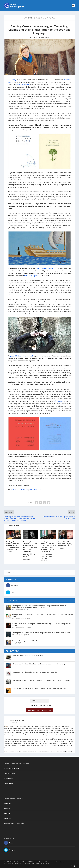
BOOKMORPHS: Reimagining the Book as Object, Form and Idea (35, 672)
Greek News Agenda (17, 720)
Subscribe (7, 818)
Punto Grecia (9, 783)
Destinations (24, 643)
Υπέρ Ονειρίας (58, 401)
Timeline (7, 808)
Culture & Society (25, 619)
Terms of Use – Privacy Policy (14, 823)
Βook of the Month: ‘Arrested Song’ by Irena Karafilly (65, 544)
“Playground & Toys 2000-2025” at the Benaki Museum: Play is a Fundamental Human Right (43, 616)
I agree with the (40, 705)
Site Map (7, 813)
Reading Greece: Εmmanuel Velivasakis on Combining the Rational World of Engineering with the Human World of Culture (39, 607)
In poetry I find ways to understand (21, 356)
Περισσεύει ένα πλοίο (23, 85)
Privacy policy (46, 705)
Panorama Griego (10, 773)
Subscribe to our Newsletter (39, 710)
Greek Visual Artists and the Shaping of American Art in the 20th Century (39, 664)
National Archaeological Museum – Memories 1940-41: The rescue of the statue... (42, 680)
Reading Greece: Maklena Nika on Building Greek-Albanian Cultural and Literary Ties (13, 546)
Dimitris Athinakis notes (44, 268)
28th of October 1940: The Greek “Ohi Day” (28, 656)
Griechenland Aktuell (11, 768)
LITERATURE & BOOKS (20, 490)
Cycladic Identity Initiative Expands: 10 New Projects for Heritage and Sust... (40, 688)
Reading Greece (44, 37)
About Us (7, 803)
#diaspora (12, 735)
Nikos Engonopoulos (32, 276)
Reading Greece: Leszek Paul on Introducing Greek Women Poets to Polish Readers (41, 633)
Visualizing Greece (25, 628)
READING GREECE (35, 490)
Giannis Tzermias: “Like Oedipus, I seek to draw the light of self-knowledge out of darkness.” (41, 625)
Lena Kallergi (12, 80)
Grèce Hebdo (8, 778)
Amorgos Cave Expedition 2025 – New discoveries (29, 641)
